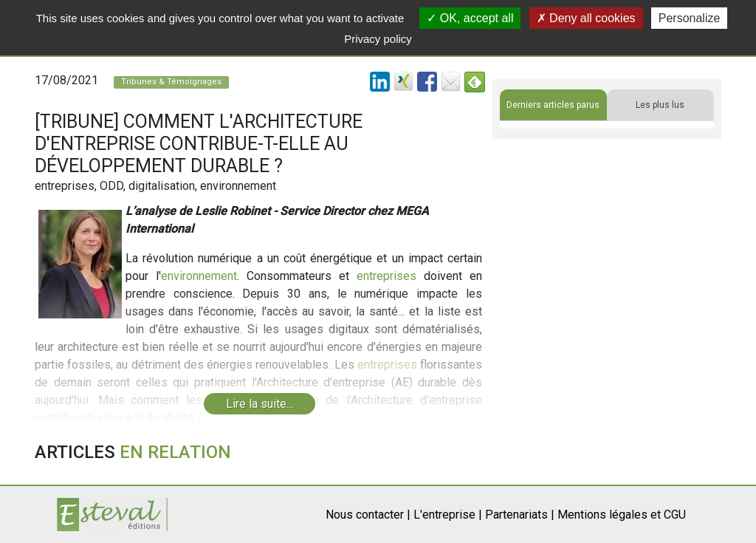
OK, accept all (470, 18)
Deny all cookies (586, 18)
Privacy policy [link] (378, 39)
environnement (199, 276)
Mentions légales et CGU (622, 515)
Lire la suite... (260, 404)
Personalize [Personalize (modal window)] (690, 18)
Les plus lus (660, 105)
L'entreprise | (448, 515)
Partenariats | (520, 515)
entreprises (386, 276)
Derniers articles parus (553, 105)
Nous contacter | (368, 515)
